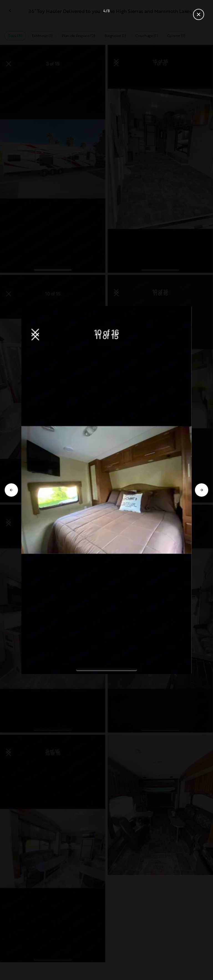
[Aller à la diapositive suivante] (202, 490)
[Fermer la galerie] (199, 14)
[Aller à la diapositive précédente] (11, 490)
